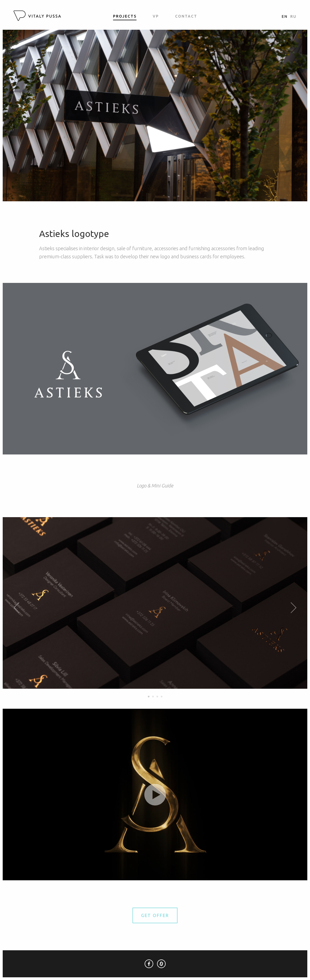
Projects (125, 16)
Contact (186, 16)
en (285, 16)
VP (156, 16)
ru (293, 16)
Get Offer (155, 915)
